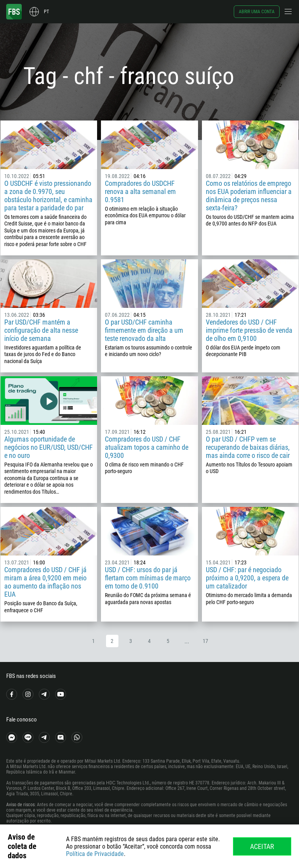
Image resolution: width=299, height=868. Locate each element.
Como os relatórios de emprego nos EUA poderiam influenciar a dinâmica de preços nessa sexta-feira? (249, 196)
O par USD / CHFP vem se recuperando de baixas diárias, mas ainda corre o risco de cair (248, 447)
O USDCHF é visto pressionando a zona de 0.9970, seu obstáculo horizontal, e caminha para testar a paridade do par (48, 196)
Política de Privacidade (95, 854)
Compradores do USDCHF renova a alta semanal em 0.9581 (140, 191)
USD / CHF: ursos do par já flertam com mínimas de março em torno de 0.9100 (148, 578)
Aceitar (262, 846)
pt (46, 12)
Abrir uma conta (257, 12)
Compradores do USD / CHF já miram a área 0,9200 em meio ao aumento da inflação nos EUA (45, 582)
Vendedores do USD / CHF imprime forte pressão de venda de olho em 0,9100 (249, 330)
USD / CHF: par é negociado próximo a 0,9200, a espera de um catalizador (247, 578)
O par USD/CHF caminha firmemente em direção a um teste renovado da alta (144, 330)
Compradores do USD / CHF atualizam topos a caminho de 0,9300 (147, 447)
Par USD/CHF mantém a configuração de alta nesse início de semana (41, 330)
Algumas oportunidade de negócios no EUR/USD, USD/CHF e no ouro (49, 447)
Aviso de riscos (20, 805)
